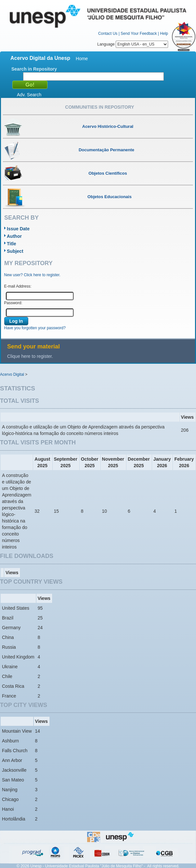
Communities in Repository (99, 107)
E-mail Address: (18, 286)
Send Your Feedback (139, 34)
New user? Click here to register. (32, 275)
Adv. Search (29, 95)
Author (14, 236)
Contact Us (108, 34)
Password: (13, 303)
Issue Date (18, 229)
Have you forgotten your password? (35, 328)
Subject (15, 251)
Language (133, 44)
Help (164, 34)
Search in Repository (34, 69)
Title (12, 244)
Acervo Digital (12, 374)
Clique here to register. (30, 356)
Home (82, 59)
